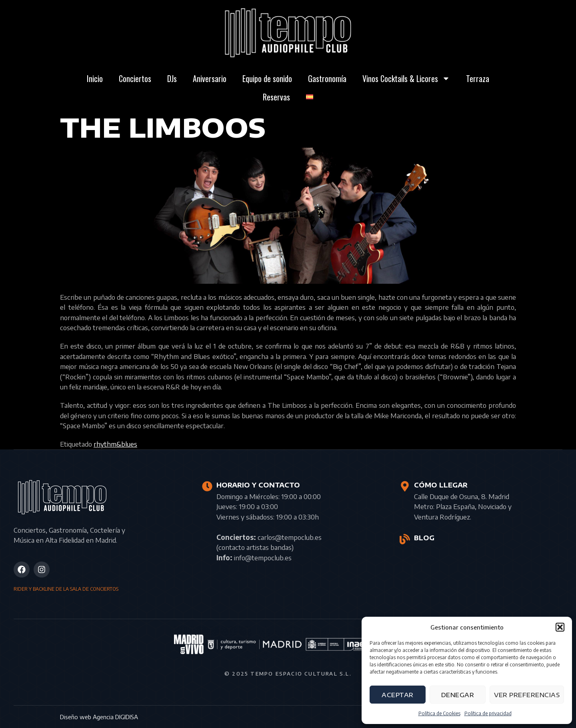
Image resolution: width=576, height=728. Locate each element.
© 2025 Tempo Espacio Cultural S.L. (288, 674)
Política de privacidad (488, 713)
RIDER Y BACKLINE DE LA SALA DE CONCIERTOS (66, 589)
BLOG (424, 538)
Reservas (276, 97)
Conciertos (135, 78)
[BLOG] (405, 539)
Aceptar (398, 695)
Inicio (95, 78)
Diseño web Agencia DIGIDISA (99, 717)
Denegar (458, 695)
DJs (172, 78)
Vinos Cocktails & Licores (406, 78)
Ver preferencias (527, 695)
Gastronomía (327, 78)
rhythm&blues (115, 444)
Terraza (478, 78)
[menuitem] (310, 97)
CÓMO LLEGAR (441, 485)
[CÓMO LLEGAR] (405, 486)
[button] (560, 627)
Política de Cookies (439, 713)
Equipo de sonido (267, 78)
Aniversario (210, 78)
